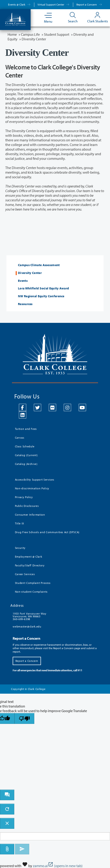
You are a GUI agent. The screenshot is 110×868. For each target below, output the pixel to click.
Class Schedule (25, 446)
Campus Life (30, 34)
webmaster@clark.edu (27, 626)
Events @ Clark (19, 4)
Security (20, 548)
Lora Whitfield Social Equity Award (43, 288)
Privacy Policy (24, 497)
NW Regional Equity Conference (41, 296)
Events (23, 281)
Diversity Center (30, 273)
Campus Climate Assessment (39, 265)
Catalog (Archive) (26, 464)
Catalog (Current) (26, 455)
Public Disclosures (27, 506)
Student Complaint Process (33, 583)
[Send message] (22, 849)
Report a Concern (89, 4)
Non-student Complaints (31, 592)
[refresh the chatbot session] (7, 809)
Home (12, 34)
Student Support (57, 34)
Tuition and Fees (26, 429)
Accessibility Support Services (35, 480)
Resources (25, 304)
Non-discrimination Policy (32, 488)
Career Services (25, 574)
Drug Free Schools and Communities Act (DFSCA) (47, 532)
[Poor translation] (24, 718)
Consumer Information (30, 515)
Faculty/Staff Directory (30, 565)
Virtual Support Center (54, 4)
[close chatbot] (7, 823)
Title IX (20, 523)
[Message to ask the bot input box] (55, 836)
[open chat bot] (7, 795)
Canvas (20, 438)
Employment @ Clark (29, 557)
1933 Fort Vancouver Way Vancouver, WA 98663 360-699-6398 (29, 616)
